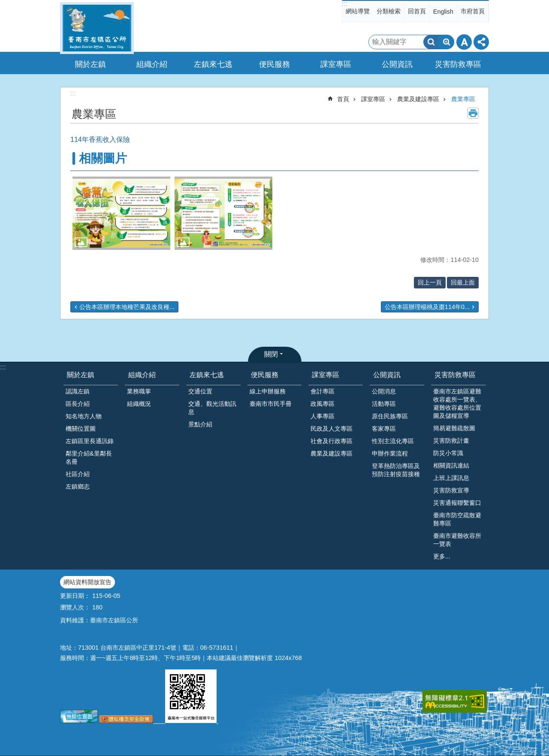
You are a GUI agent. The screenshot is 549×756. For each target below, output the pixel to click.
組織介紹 (142, 375)
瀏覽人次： (75, 607)
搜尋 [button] (431, 42)
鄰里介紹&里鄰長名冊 (89, 457)
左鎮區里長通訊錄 (90, 441)
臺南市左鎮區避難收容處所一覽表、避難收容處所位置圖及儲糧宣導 (457, 403)
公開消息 (384, 391)
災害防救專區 (455, 375)
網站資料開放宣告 (87, 582)
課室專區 (373, 99)
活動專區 (384, 404)
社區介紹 (78, 474)
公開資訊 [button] (397, 64)
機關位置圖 (81, 429)
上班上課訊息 (451, 478)
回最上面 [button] (463, 282)
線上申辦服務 (268, 391)
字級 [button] (464, 42)
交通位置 (200, 391)
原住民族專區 (390, 416)
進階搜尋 (446, 42)
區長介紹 (78, 404)
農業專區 (463, 99)
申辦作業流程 (390, 453)
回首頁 (417, 11)
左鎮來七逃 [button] (213, 64)
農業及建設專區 (418, 99)
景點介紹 (200, 424)
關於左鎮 (81, 375)
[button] (121, 213)
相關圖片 (103, 158)
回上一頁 (430, 282)
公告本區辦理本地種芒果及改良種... (127, 307)
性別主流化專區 (393, 441)
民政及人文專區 (332, 429)
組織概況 (139, 404)
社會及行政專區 (332, 441)
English (443, 12)
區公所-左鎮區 (97, 28)
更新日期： (75, 596)
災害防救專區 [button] (458, 64)
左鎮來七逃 (207, 375)
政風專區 (323, 404)
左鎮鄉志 (78, 486)
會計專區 (323, 391)
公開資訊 (387, 375)
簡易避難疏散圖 (454, 428)
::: (345, 4)
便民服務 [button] (274, 64)
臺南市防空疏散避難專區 (457, 519)
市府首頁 (473, 11)
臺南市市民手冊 (271, 404)
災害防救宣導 (451, 490)
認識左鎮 (78, 391)
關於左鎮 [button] (90, 64)
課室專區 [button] (336, 64)
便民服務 (265, 375)
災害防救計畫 (451, 441)
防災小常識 (448, 453)
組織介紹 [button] (152, 64)
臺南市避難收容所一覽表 (457, 540)
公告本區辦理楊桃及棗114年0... (427, 307)
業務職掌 (139, 391)
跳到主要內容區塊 (5, 4)
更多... (442, 556)
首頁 (343, 99)
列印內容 (473, 113)
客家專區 (384, 429)
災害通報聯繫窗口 (457, 503)
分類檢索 (389, 11)
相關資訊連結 (451, 465)
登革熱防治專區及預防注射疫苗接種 (396, 470)
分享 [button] (481, 42)
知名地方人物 (84, 416)
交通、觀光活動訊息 (212, 408)
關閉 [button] (271, 354)
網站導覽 (358, 11)
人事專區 (323, 416)
